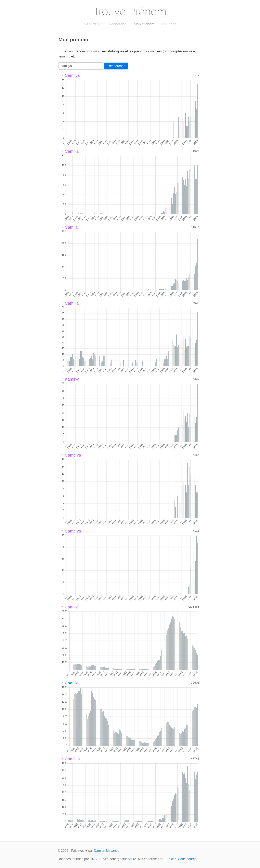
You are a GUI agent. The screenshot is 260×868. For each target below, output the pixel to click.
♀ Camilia (70, 151)
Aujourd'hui (93, 24)
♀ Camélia (70, 759)
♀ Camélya (71, 531)
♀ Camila (69, 227)
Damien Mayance (107, 851)
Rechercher (116, 66)
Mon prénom (144, 24)
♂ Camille (70, 683)
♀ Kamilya (70, 379)
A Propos (169, 24)
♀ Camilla (70, 303)
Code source (187, 859)
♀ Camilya (70, 75)
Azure (132, 859)
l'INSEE (95, 859)
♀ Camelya (71, 455)
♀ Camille (70, 607)
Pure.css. (170, 859)
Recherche (118, 24)
